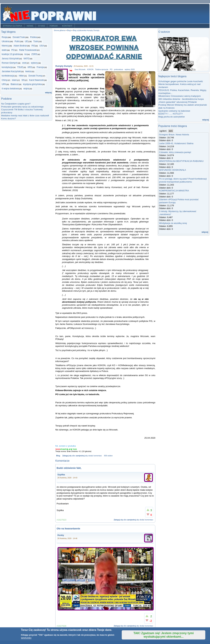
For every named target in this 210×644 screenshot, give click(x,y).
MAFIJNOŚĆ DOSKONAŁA (172, 170)
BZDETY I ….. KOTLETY (171, 114)
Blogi (69, 30)
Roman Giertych (10, 63)
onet (24, 63)
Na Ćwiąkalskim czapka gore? (16, 104)
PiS (33, 46)
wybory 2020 (130, 69)
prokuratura (119, 69)
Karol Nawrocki (36, 80)
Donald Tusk (19, 37)
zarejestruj (80, 456)
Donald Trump (35, 76)
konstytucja (7, 67)
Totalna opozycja (102, 69)
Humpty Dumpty (64, 66)
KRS (30, 67)
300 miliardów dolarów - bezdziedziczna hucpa (182, 99)
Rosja (5, 37)
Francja (40, 67)
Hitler (21, 76)
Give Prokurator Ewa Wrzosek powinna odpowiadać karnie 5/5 (75, 449)
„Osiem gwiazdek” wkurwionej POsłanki (178, 102)
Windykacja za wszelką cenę (174, 223)
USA (42, 46)
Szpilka (61, 475)
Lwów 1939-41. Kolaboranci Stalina (176, 143)
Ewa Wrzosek (80, 69)
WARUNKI (26, 638)
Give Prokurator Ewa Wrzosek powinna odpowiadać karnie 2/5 (62, 449)
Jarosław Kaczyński (11, 71)
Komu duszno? (8, 119)
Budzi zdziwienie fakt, (69, 468)
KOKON (90, 69)
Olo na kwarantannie (68, 529)
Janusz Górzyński (10, 58)
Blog (58, 456)
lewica (28, 71)
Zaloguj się (67, 456)
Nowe (30, 26)
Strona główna (12, 26)
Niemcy (5, 46)
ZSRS (34, 54)
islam (14, 80)
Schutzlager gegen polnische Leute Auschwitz (181, 81)
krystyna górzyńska (32, 84)
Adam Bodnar (20, 46)
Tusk (36, 41)
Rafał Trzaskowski (28, 50)
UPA (4, 84)
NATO (27, 58)
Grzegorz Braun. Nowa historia (174, 135)
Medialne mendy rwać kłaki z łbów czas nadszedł (25, 116)
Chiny (5, 80)
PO (13, 50)
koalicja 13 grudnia (11, 54)
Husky (61, 535)
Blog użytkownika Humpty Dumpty (86, 30)
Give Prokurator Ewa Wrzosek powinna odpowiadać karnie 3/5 (66, 449)
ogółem (163, 131)
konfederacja (8, 76)
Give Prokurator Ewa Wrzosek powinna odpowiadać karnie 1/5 (58, 449)
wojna (26, 89)
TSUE (20, 67)
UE (26, 41)
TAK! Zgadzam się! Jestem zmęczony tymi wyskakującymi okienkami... (164, 635)
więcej (48, 93)
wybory (34, 63)
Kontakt (67, 26)
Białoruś (14, 84)
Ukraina (5, 41)
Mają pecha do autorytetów (171, 117)
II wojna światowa (10, 89)
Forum (54, 26)
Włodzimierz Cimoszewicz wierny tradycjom (180, 96)
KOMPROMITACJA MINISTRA (174, 191)
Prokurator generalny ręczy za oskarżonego (22, 107)
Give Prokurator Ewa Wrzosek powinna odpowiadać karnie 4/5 (71, 449)
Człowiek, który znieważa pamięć (175, 152)
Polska (33, 37)
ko (26, 54)
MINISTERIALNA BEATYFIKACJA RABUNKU (181, 161)
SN (23, 80)
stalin (4, 50)
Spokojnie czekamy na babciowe (174, 111)
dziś (171, 131)
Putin (17, 41)
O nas (42, 26)
